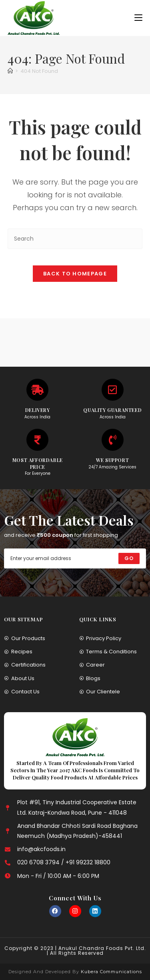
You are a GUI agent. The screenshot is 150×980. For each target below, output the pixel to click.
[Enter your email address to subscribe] (75, 558)
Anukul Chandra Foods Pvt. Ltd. (102, 948)
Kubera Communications (111, 972)
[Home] (10, 71)
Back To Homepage (75, 274)
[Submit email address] (129, 558)
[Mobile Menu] (138, 18)
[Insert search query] (75, 239)
